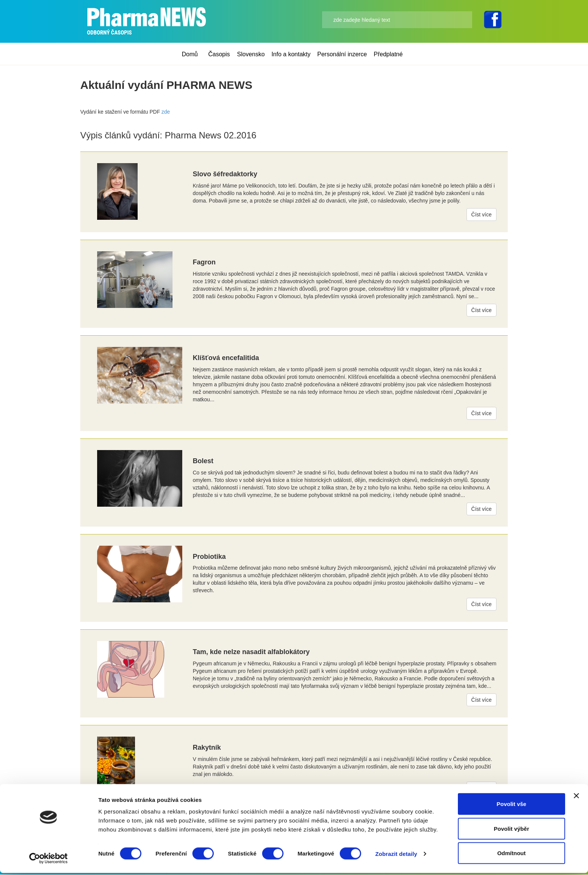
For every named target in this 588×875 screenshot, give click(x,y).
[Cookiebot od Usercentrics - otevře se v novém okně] (49, 860)
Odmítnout (511, 855)
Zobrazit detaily (396, 856)
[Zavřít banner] (576, 798)
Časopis (219, 54)
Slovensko (251, 54)
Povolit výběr (511, 831)
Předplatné (388, 54)
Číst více (481, 215)
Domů (190, 54)
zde (166, 112)
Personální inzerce (342, 54)
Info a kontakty (291, 54)
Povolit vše (511, 806)
